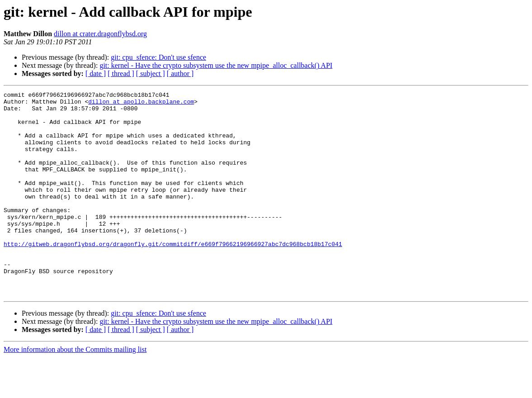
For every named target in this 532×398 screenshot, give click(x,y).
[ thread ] (121, 73)
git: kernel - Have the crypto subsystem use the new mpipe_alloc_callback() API (216, 65)
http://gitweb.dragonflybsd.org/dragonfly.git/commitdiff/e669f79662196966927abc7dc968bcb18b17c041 (173, 275)
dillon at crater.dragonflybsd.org (100, 34)
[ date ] (96, 73)
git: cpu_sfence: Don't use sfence (158, 57)
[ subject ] (151, 73)
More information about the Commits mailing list (75, 390)
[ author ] (180, 73)
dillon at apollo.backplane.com (141, 104)
